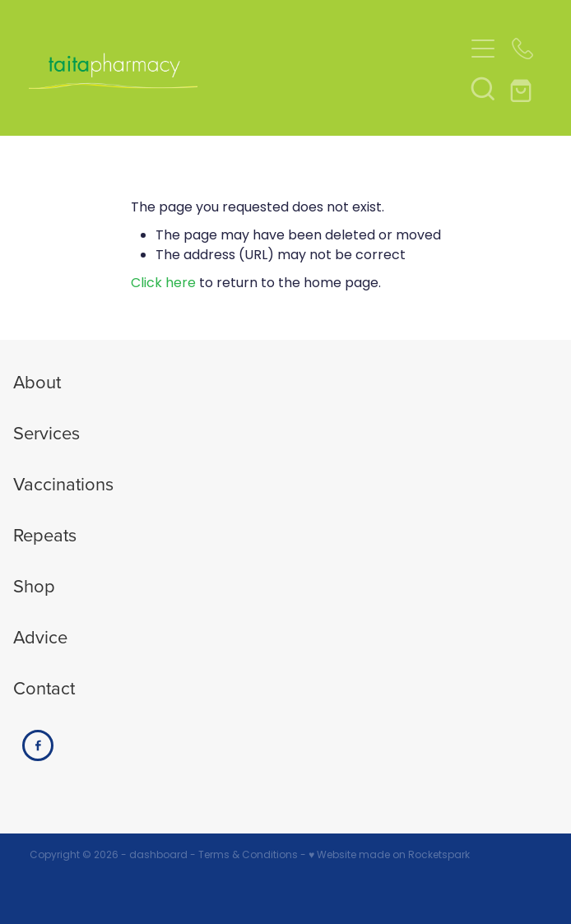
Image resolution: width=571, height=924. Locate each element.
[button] (483, 88)
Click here (163, 284)
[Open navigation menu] (483, 49)
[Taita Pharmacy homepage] (246, 68)
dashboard (158, 856)
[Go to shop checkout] (522, 88)
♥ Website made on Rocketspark (389, 856)
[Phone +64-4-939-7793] (522, 49)
